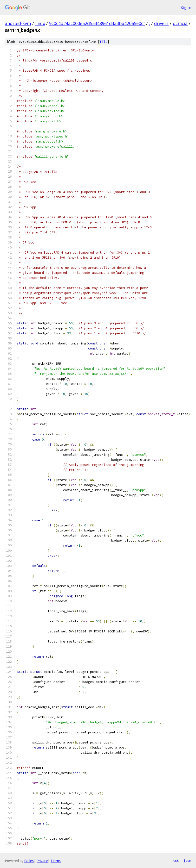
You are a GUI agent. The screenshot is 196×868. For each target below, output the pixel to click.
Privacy (42, 861)
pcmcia (180, 23)
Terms (56, 861)
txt (176, 861)
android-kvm (18, 23)
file (104, 42)
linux (40, 23)
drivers (161, 23)
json (187, 861)
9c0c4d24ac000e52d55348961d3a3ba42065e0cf (97, 23)
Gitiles (29, 861)
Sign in (186, 8)
